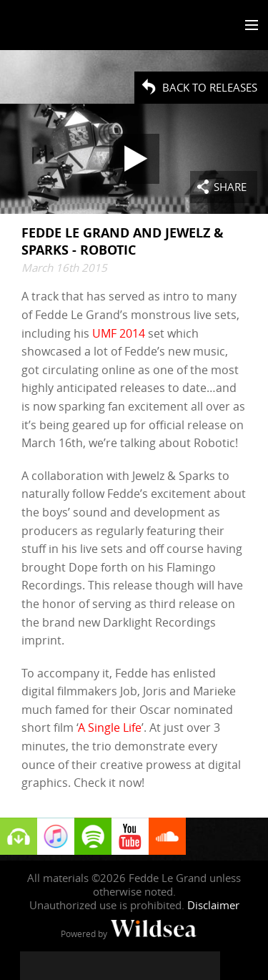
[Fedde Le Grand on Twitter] (63, 966)
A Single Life (110, 727)
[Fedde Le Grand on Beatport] (206, 966)
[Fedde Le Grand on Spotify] (177, 966)
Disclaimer (213, 905)
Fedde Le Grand (52, 26)
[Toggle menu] (248, 26)
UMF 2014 (119, 333)
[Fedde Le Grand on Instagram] (91, 966)
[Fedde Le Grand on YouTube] (120, 966)
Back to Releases (210, 87)
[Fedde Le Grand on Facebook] (34, 966)
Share (230, 187)
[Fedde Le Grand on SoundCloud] (149, 966)
